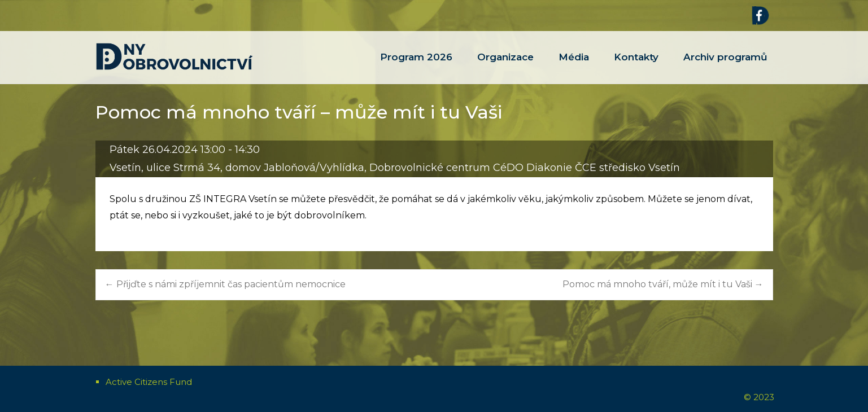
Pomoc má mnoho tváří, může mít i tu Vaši (663, 284)
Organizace (505, 67)
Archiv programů (725, 67)
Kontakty (636, 67)
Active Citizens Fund (149, 382)
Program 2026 (416, 67)
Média (574, 67)
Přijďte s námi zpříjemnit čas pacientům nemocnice (225, 284)
